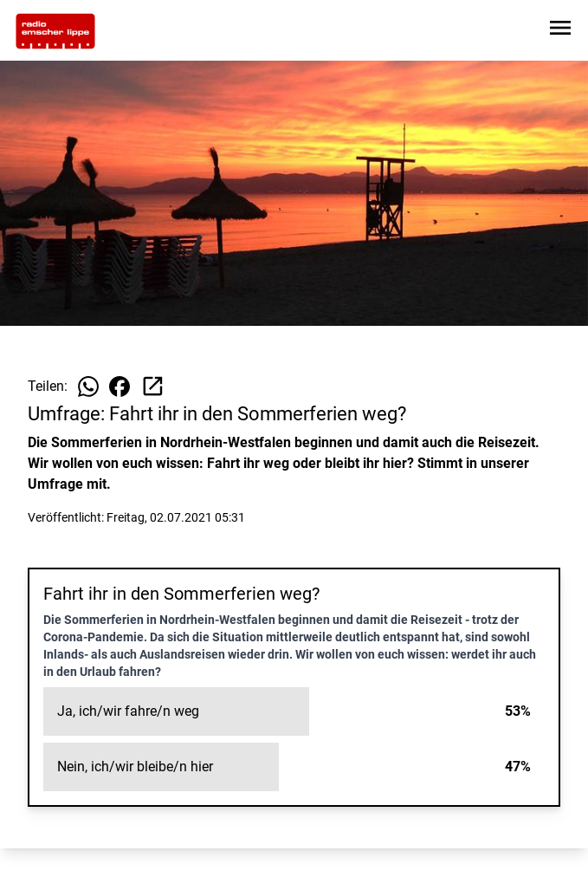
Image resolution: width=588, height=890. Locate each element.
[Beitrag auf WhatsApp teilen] (88, 387)
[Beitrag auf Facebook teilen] (120, 387)
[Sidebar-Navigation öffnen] (560, 31)
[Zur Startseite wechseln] (55, 31)
